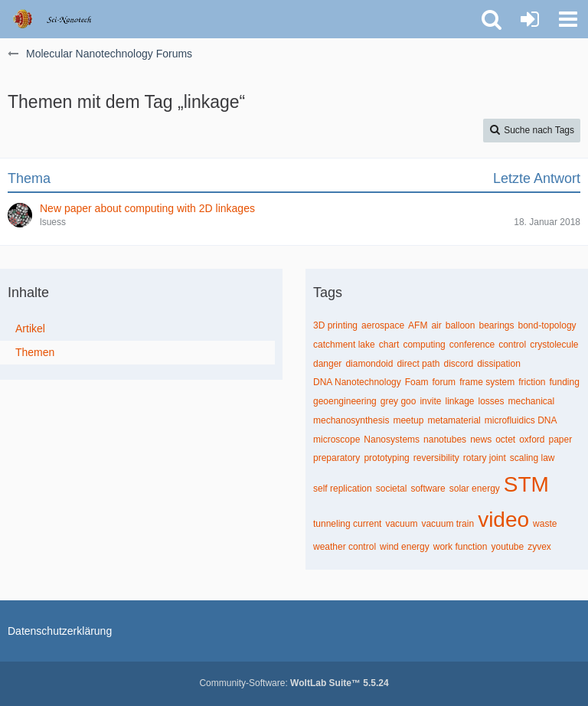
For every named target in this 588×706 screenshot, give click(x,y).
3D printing (335, 325)
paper (561, 440)
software (428, 489)
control (512, 345)
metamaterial (454, 420)
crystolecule (554, 345)
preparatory (336, 458)
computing (424, 345)
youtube (507, 547)
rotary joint (485, 458)
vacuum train (448, 524)
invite (430, 401)
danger (327, 364)
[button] (568, 19)
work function (461, 547)
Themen (35, 352)
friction (532, 382)
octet (505, 440)
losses (492, 401)
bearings (496, 325)
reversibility (436, 458)
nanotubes (445, 440)
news (481, 440)
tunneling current (347, 524)
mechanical (532, 401)
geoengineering (345, 401)
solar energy (475, 489)
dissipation (499, 364)
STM (526, 484)
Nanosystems (392, 440)
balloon (461, 325)
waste (545, 524)
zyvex (539, 547)
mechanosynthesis (351, 420)
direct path (418, 364)
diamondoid (369, 364)
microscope (336, 440)
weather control (345, 547)
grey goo (399, 401)
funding (564, 382)
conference (472, 345)
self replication (343, 489)
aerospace (383, 325)
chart (389, 345)
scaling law (532, 458)
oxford (532, 440)
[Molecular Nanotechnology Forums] (62, 19)
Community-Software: (294, 683)
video (503, 520)
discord (458, 364)
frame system (487, 382)
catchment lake (344, 345)
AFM (418, 325)
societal (392, 489)
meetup (408, 420)
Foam (417, 382)
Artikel (30, 328)
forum (444, 382)
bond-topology (547, 325)
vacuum (401, 524)
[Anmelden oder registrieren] (530, 19)
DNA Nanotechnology (357, 382)
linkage (459, 401)
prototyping (386, 458)
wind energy (405, 547)
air (436, 325)
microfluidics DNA (521, 420)
